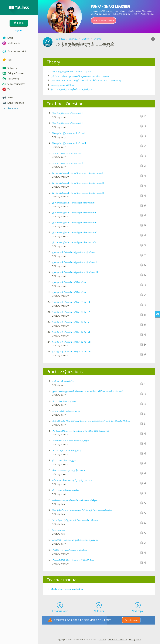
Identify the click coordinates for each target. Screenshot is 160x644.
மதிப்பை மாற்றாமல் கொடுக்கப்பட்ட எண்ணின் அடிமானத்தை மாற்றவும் (91, 421)
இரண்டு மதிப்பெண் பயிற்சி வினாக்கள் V (74, 242)
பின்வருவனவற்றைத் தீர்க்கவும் (69, 470)
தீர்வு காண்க (58, 530)
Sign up (19, 30)
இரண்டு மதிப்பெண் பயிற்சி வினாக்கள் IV (74, 232)
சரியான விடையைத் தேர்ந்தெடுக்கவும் (73, 480)
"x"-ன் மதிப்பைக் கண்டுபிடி (67, 450)
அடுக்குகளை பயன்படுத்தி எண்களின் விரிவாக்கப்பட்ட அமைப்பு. (86, 80)
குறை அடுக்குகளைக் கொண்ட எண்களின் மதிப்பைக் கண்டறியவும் (88, 391)
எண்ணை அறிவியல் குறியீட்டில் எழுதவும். (75, 540)
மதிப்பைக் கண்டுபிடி (63, 381)
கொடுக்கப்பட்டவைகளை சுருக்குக (70, 441)
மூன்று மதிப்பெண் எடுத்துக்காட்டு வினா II (75, 262)
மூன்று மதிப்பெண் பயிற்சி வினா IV (71, 312)
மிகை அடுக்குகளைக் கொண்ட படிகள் (71, 71)
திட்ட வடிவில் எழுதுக (64, 401)
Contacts (102, 639)
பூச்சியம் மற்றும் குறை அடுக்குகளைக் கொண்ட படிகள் (80, 76)
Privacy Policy (135, 639)
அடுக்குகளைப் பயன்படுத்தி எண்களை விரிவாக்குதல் (80, 431)
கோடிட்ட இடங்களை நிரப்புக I (69, 133)
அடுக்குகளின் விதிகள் (63, 85)
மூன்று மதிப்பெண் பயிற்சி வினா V (71, 322)
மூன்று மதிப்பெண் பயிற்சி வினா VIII (72, 352)
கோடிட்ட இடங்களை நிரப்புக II (69, 143)
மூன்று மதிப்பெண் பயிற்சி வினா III (71, 302)
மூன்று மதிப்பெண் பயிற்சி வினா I (70, 282)
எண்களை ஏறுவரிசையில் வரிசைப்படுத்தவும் (76, 500)
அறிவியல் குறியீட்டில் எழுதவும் (69, 550)
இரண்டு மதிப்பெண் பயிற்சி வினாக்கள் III (74, 222)
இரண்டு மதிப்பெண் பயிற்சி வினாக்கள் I (74, 203)
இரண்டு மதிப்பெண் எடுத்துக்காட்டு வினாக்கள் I (78, 173)
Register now (131, 620)
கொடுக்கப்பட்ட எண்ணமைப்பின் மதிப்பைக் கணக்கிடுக (82, 510)
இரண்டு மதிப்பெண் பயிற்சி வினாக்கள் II (74, 213)
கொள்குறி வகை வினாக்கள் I (67, 113)
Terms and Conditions (118, 639)
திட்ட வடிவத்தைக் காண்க (66, 490)
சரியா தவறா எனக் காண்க (66, 411)
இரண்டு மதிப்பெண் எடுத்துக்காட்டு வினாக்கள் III (78, 193)
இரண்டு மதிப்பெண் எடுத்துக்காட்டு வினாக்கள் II (78, 183)
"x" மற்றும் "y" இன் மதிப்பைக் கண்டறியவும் (76, 520)
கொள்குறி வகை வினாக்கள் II (68, 123)
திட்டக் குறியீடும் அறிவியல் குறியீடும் (71, 89)
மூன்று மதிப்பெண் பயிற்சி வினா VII (71, 342)
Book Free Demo (104, 21)
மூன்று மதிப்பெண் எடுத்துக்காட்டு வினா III (75, 272)
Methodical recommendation (67, 589)
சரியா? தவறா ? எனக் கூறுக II (68, 163)
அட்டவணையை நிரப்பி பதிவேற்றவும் (73, 560)
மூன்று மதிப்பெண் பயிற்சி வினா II (71, 292)
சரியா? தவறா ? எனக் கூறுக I (67, 153)
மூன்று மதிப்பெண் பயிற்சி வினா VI (71, 332)
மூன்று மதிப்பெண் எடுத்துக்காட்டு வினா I (74, 252)
